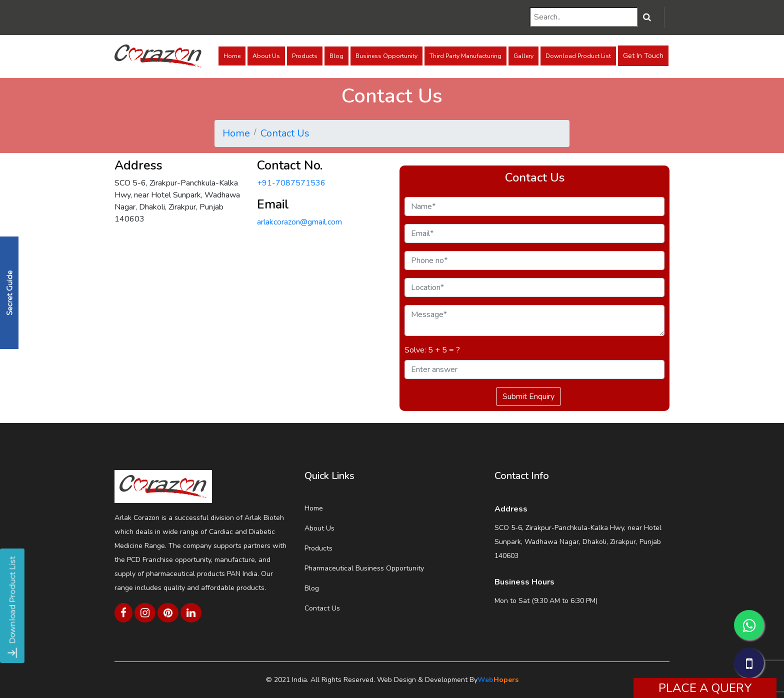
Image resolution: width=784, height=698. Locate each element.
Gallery (523, 56)
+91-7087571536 (291, 183)
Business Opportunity (386, 56)
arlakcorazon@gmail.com (299, 222)
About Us (266, 56)
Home (232, 56)
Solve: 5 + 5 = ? (432, 350)
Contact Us (285, 133)
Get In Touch (643, 56)
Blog (336, 56)
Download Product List (578, 56)
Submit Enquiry (528, 396)
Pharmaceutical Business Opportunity (364, 568)
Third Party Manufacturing (465, 56)
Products (305, 56)
